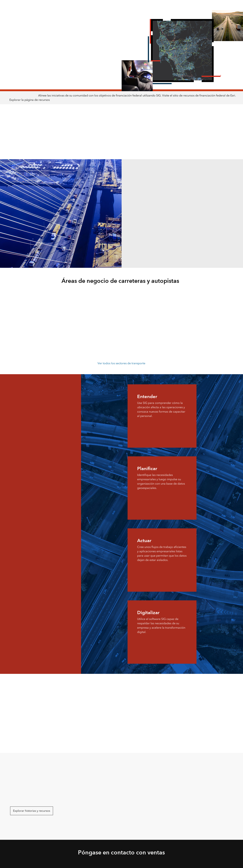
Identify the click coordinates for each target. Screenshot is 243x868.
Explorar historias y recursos (32, 811)
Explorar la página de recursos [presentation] (30, 100)
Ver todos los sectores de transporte (121, 363)
